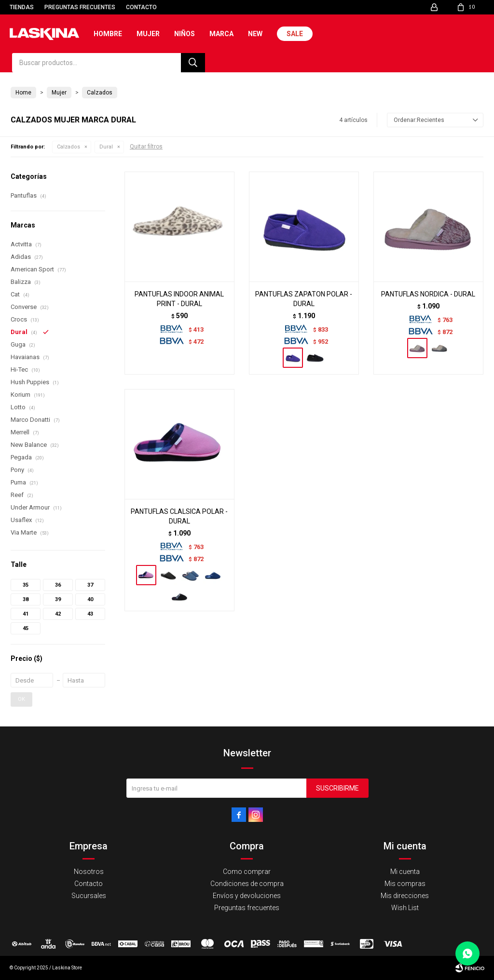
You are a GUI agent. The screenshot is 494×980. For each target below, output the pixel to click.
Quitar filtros (146, 147)
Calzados (69, 147)
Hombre (108, 34)
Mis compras (405, 884)
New (255, 34)
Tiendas (22, 7)
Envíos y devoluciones (247, 896)
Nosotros (89, 872)
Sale (295, 34)
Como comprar (247, 872)
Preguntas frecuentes (80, 7)
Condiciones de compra (247, 884)
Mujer (148, 34)
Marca (221, 34)
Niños (185, 34)
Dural (106, 147)
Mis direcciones (405, 896)
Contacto (141, 7)
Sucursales (89, 896)
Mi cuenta (405, 872)
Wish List (405, 908)
